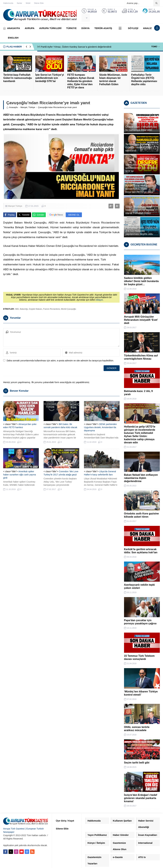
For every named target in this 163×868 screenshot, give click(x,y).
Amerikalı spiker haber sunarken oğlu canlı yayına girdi (19, 475)
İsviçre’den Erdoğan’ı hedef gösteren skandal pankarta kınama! (141, 798)
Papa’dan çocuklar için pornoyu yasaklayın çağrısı (140, 622)
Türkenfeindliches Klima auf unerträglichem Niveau (141, 357)
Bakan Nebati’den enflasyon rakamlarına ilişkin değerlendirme (141, 478)
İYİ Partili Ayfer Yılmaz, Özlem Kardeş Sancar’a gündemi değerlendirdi (74, 47)
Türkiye (32, 107)
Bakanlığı (24, 309)
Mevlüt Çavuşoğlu (69, 309)
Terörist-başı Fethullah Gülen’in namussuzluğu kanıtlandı (18, 78)
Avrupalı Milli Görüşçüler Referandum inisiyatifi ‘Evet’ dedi (141, 320)
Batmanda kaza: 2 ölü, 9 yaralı (138, 393)
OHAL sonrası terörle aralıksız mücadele (137, 729)
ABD (17, 309)
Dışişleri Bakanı (35, 309)
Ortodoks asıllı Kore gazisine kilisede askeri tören (141, 515)
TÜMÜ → (156, 47)
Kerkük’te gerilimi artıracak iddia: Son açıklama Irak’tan (141, 551)
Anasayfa (12, 107)
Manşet (24, 107)
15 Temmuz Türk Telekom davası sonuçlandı (139, 657)
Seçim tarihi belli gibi (137, 763)
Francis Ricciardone (51, 309)
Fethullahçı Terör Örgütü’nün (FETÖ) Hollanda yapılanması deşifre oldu (144, 80)
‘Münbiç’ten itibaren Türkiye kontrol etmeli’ (141, 693)
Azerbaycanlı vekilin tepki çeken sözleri (139, 586)
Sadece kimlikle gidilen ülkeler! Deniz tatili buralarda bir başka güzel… (141, 281)
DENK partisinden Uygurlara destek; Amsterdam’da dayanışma (100, 427)
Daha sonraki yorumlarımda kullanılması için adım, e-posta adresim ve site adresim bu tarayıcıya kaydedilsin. (60, 361)
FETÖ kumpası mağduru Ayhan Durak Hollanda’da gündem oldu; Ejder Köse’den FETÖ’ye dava (81, 81)
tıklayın (99, 300)
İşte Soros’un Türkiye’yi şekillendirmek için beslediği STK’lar (50, 78)
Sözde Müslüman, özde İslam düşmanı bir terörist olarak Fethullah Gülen (113, 80)
